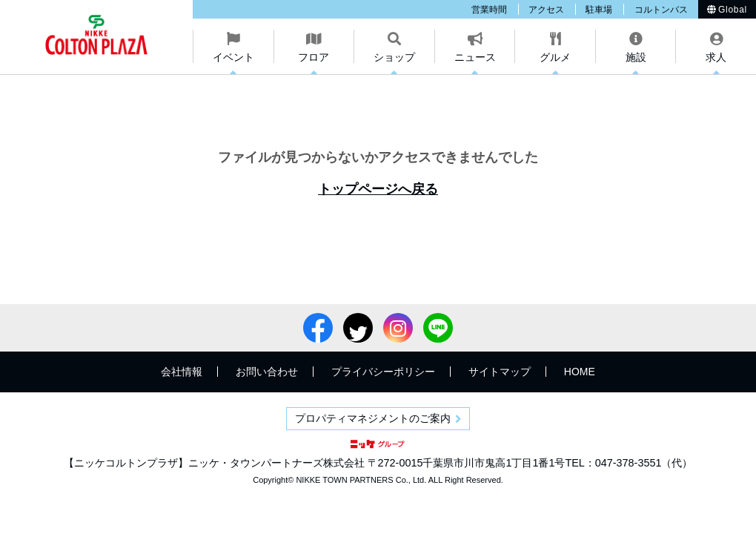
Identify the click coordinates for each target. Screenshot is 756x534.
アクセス (546, 10)
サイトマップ (500, 372)
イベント (233, 57)
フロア (314, 57)
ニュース (475, 57)
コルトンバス (661, 10)
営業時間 (489, 10)
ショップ (394, 57)
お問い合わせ (267, 372)
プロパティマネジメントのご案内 (373, 418)
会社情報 (182, 372)
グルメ (555, 57)
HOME (580, 372)
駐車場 (599, 10)
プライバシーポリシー (383, 372)
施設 (636, 57)
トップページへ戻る (378, 189)
